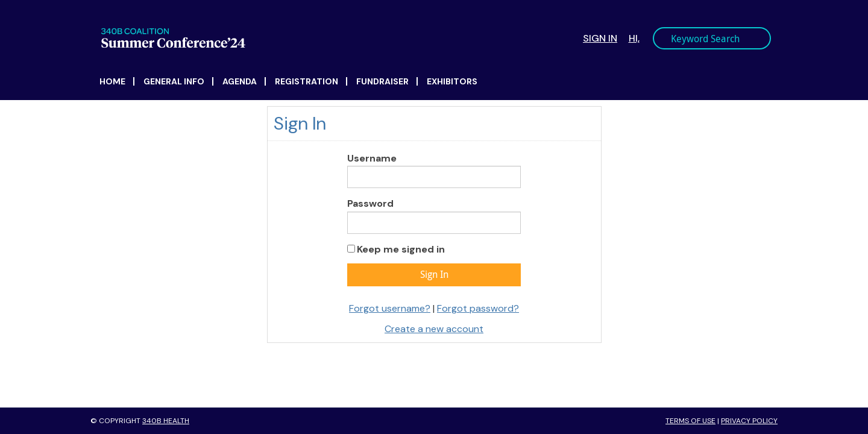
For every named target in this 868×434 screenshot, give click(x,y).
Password (370, 203)
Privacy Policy (749, 421)
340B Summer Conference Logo (272, 38)
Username (372, 158)
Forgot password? (478, 308)
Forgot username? (390, 308)
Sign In (600, 38)
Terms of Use (690, 421)
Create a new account (434, 329)
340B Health (166, 421)
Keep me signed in (401, 249)
